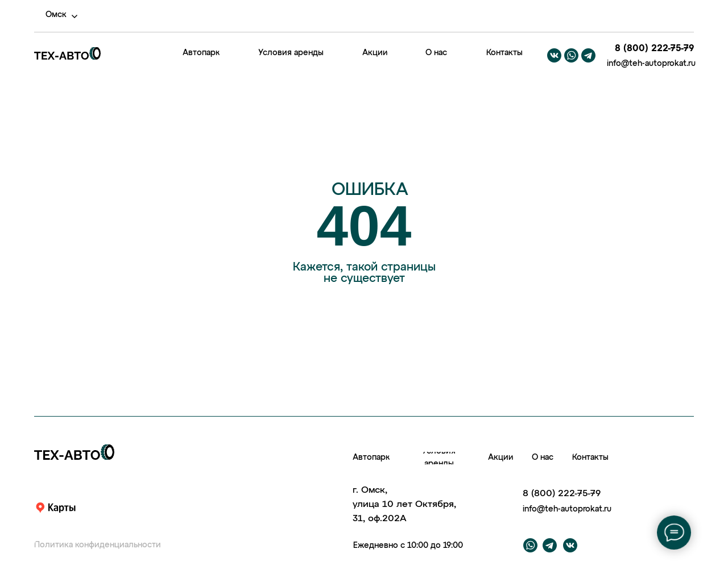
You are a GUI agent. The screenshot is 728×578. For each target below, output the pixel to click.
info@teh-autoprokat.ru (651, 64)
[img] (147, 54)
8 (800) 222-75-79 (654, 49)
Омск (56, 15)
